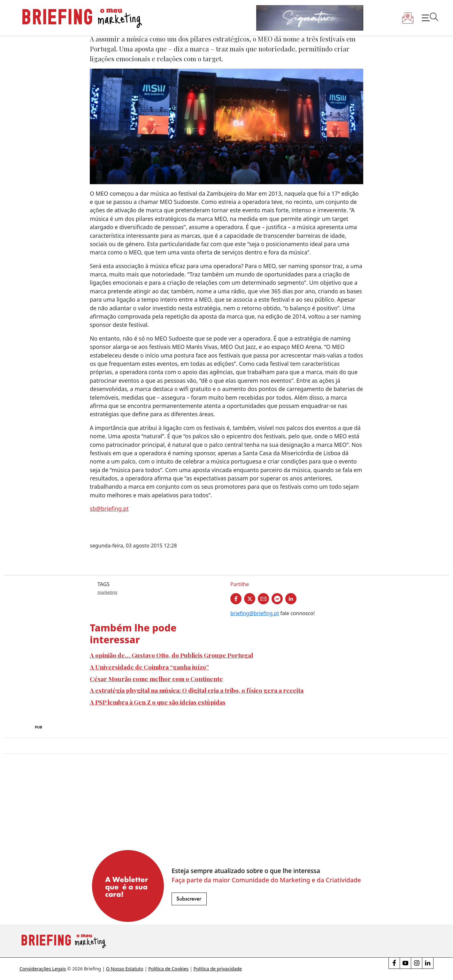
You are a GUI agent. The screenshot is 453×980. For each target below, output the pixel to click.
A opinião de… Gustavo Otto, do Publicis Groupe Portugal (171, 655)
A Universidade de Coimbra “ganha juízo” (149, 667)
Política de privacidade (218, 969)
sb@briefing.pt (109, 509)
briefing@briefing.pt (255, 613)
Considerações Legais (43, 969)
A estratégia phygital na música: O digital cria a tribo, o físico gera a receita (197, 690)
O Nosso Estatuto (125, 969)
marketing (107, 592)
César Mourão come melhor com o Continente (156, 679)
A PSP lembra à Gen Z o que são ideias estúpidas (158, 702)
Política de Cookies (168, 969)
